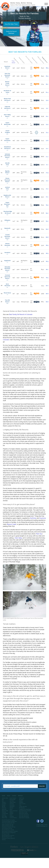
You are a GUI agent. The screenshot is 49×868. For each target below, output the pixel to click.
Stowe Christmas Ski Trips (8, 826)
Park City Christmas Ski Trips (8, 823)
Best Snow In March (24, 813)
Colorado (6, 340)
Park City (39, 534)
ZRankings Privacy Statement (8, 838)
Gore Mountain (7, 285)
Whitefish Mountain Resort (7, 269)
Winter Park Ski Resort (7, 99)
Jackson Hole (7, 188)
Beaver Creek (12, 524)
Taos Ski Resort (7, 301)
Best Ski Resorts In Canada (8, 830)
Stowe (11, 815)
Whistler (4, 805)
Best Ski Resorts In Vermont (8, 835)
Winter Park (4, 818)
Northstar (33, 518)
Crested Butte (5, 813)
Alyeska (11, 808)
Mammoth (7, 228)
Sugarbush (7, 261)
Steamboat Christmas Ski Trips (9, 827)
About (9, 796)
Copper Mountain (23, 807)
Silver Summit (22, 804)
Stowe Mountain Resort (7, 180)
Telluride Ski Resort (7, 108)
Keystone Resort (7, 67)
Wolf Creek (22, 798)
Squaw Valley (13, 802)
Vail (3, 801)
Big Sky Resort (7, 172)
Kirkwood (4, 812)
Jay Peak (12, 801)
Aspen (11, 809)
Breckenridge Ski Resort (8, 212)
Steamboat (12, 807)
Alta (3, 799)
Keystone (43, 518)
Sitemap (4, 840)
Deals (4, 796)
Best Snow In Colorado (24, 818)
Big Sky (4, 807)
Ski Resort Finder (6, 834)
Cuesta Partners (13, 818)
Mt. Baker (21, 799)
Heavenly (12, 804)
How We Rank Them (11, 24)
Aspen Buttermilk (7, 124)
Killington (7, 220)
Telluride (4, 802)
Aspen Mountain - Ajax (7, 204)
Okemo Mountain (7, 244)
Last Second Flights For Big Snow (9, 821)
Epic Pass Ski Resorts (24, 815)
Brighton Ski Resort (7, 196)
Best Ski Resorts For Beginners (9, 833)
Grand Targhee (7, 132)
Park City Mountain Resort (7, 75)
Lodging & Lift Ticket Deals (25, 809)
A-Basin (21, 801)
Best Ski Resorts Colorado (25, 811)
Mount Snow (7, 293)
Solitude (11, 813)
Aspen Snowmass (7, 140)
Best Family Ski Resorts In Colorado (21, 314)
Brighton (11, 812)
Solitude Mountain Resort (7, 156)
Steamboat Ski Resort (7, 148)
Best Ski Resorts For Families (8, 820)
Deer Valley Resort (7, 116)
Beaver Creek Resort (7, 83)
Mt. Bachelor (22, 808)
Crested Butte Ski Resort (7, 277)
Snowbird (7, 253)
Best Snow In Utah (23, 812)
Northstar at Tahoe (7, 91)
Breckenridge (13, 799)
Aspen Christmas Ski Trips (8, 824)
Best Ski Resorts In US (7, 837)
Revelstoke (12, 805)
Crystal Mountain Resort (7, 236)
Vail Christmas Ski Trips (7, 828)
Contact (14, 796)
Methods (20, 796)
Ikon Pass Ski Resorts (24, 816)
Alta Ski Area (7, 164)
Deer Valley (18, 538)
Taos (20, 805)
